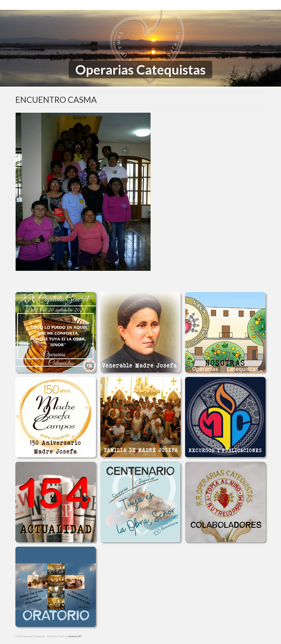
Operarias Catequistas (140, 70)
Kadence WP (75, 636)
